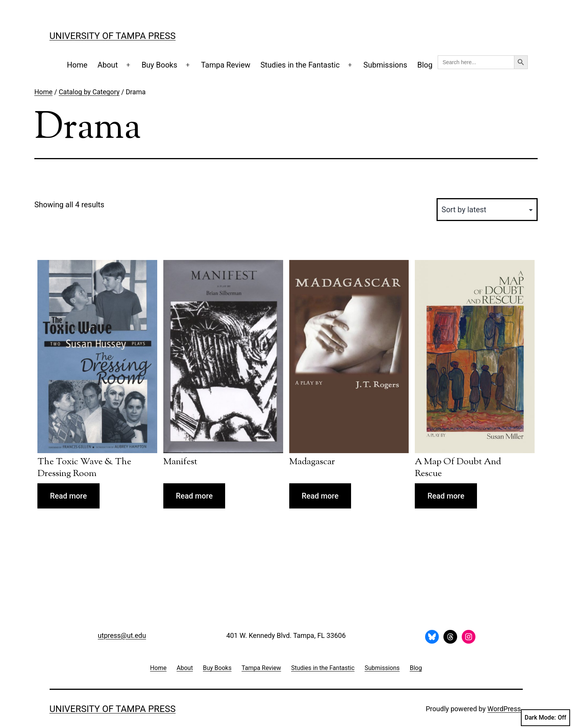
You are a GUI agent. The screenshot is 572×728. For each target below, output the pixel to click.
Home (77, 65)
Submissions (385, 65)
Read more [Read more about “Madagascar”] (320, 496)
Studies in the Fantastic (300, 65)
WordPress (504, 709)
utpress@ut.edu (122, 635)
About (107, 65)
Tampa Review (226, 65)
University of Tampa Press (113, 36)
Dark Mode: (545, 718)
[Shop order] (487, 210)
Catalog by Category (89, 92)
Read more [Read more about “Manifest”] (194, 496)
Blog (425, 65)
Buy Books (160, 65)
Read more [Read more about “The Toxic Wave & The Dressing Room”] (68, 496)
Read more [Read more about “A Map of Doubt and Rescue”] (446, 496)
